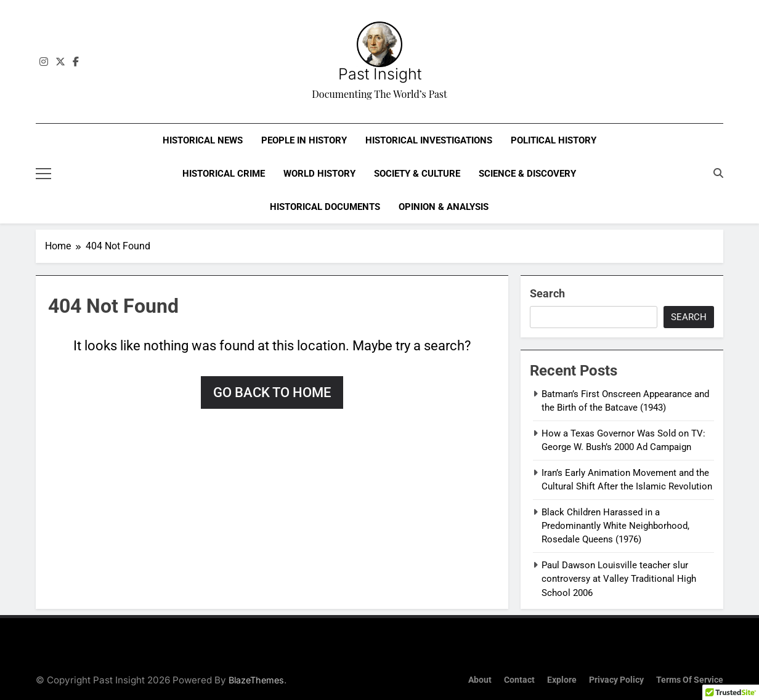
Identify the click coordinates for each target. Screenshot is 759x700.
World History (319, 174)
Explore (562, 680)
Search (547, 293)
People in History (304, 140)
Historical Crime (224, 174)
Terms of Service (690, 680)
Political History (554, 140)
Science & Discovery (527, 174)
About (480, 680)
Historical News (203, 140)
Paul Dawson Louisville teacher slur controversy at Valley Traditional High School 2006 (619, 579)
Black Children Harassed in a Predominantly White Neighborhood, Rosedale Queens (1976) (615, 526)
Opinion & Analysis (444, 207)
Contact (519, 680)
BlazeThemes (256, 680)
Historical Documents (325, 207)
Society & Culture (417, 174)
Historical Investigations (429, 140)
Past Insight (380, 74)
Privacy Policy (616, 680)
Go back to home (272, 392)
